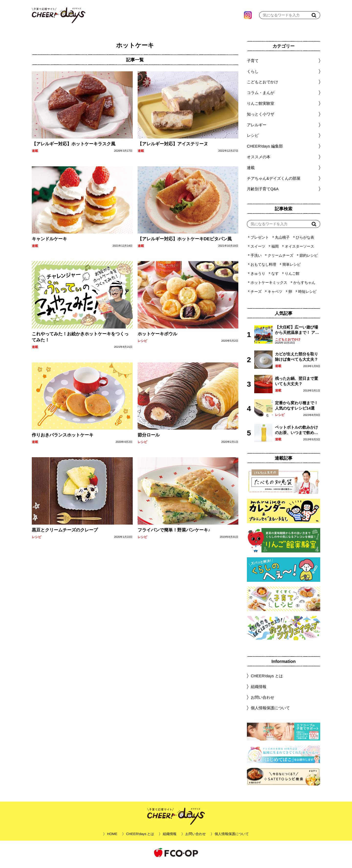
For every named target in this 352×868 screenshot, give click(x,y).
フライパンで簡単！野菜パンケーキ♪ (174, 533)
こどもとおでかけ (288, 343)
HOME (112, 837)
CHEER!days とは (267, 680)
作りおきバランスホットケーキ (63, 439)
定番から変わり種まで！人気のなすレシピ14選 (297, 409)
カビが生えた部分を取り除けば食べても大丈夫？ (297, 360)
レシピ (142, 344)
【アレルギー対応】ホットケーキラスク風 (74, 148)
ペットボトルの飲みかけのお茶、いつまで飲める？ (297, 434)
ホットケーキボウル (157, 337)
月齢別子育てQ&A (263, 193)
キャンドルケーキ (49, 243)
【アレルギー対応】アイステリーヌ (173, 148)
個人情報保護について (270, 712)
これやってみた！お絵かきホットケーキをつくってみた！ (80, 340)
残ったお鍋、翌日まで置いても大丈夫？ (297, 385)
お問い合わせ (263, 701)
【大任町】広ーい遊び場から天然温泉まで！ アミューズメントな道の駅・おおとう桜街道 (297, 334)
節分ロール (148, 439)
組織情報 (259, 690)
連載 (35, 154)
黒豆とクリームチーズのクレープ (65, 533)
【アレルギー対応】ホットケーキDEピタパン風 (184, 243)
